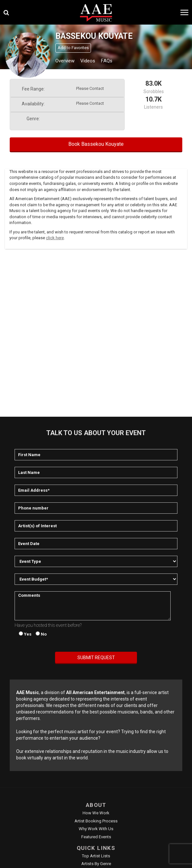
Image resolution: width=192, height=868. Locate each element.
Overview (65, 61)
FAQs (107, 61)
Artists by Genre (96, 864)
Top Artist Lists (96, 856)
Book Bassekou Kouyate (96, 144)
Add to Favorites (73, 48)
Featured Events (96, 837)
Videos (88, 61)
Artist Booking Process (96, 821)
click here (55, 238)
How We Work (96, 813)
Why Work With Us (96, 829)
